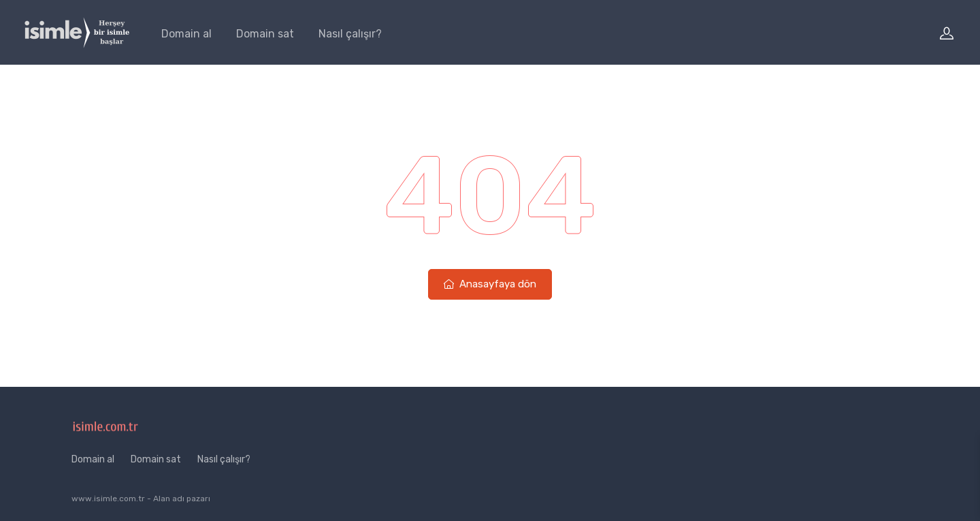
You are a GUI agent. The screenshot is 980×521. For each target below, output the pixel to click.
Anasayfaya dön (490, 284)
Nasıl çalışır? (350, 34)
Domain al (186, 34)
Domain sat (265, 34)
